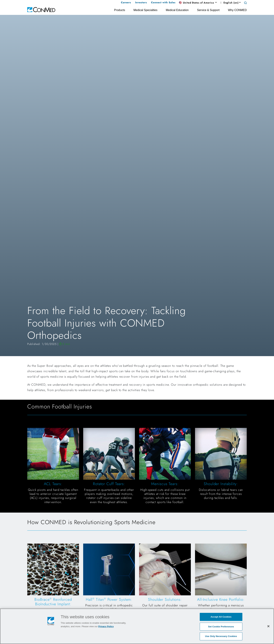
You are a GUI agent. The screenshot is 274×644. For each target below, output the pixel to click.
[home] (41, 9)
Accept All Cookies (221, 617)
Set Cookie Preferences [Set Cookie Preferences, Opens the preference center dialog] (221, 627)
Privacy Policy (106, 627)
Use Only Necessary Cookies (221, 636)
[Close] (268, 626)
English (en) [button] (229, 3)
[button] (198, 3)
